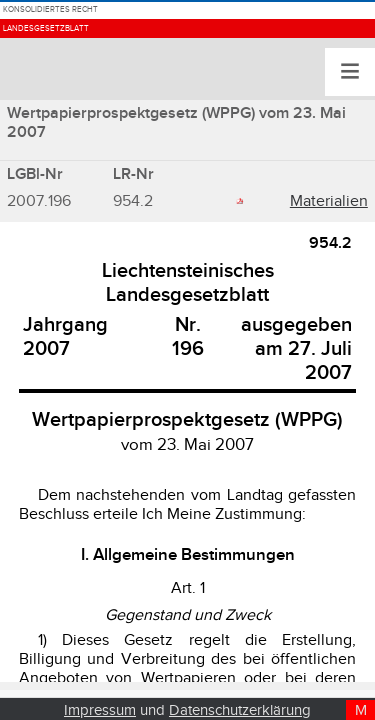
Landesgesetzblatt (108, 71)
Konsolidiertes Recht (120, 23)
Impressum (100, 710)
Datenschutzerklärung (240, 710)
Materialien (329, 201)
